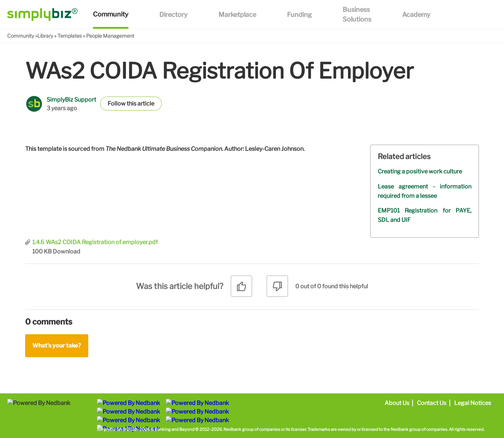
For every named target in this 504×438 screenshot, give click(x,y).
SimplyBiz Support (71, 100)
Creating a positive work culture (420, 171)
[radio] (241, 289)
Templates (70, 36)
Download (67, 251)
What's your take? (57, 346)
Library (45, 36)
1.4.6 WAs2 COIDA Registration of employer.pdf (95, 242)
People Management (110, 36)
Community (21, 36)
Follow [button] (117, 104)
